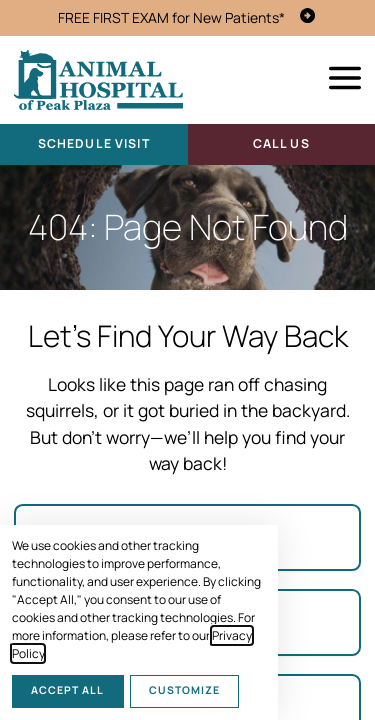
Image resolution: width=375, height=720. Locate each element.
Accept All (67, 690)
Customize (184, 690)
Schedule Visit (94, 143)
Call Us (281, 143)
